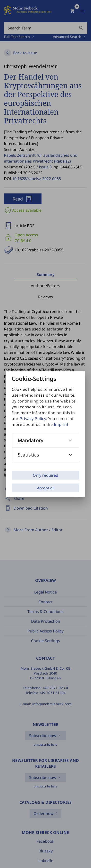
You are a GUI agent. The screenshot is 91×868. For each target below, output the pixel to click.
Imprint (61, 424)
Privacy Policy (33, 419)
